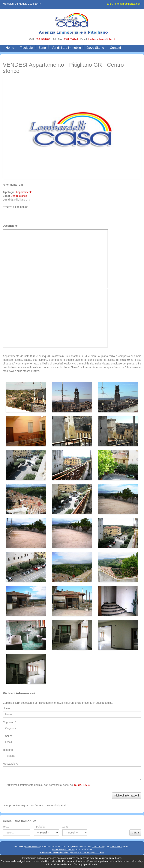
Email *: (7, 736)
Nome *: (8, 708)
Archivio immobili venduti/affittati (55, 852)
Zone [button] (42, 48)
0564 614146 (71, 39)
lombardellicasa (32, 846)
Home (11, 48)
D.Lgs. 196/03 (82, 785)
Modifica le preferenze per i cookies (88, 852)
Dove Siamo (95, 48)
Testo (6, 827)
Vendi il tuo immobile (66, 48)
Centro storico (19, 196)
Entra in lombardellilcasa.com (124, 4)
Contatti (115, 48)
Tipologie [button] (26, 48)
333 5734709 (43, 39)
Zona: (66, 827)
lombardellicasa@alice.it (101, 39)
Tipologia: (40, 827)
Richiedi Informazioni (127, 796)
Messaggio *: (10, 764)
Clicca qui (51, 864)
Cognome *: (10, 722)
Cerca (135, 833)
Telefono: (8, 750)
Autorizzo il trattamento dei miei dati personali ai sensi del (47, 785)
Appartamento (24, 192)
